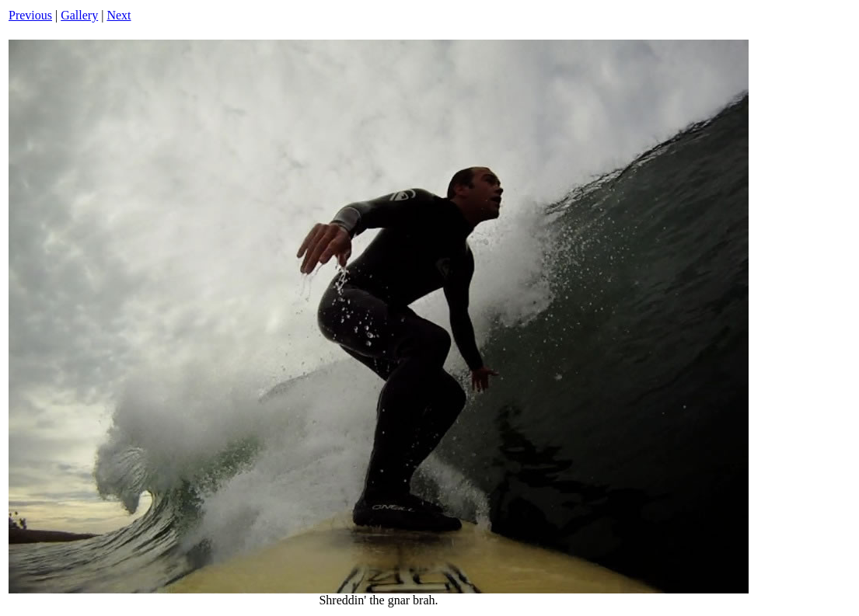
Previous (30, 15)
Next (119, 15)
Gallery (79, 15)
